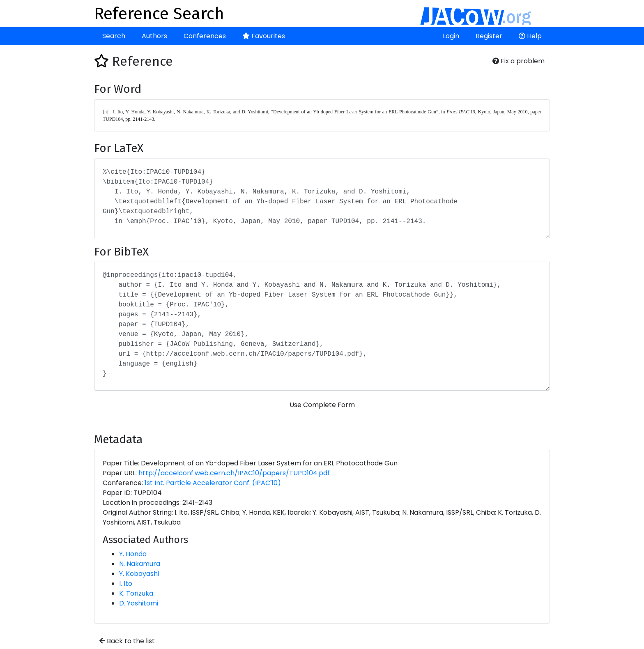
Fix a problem (519, 61)
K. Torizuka (136, 593)
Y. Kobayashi (139, 574)
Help (530, 36)
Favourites (264, 36)
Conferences (205, 36)
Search (114, 36)
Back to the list (127, 641)
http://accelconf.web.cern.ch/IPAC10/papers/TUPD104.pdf (234, 473)
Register (489, 36)
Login (451, 36)
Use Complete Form (322, 405)
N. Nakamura (140, 564)
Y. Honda (133, 554)
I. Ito (126, 583)
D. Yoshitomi (139, 603)
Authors (154, 36)
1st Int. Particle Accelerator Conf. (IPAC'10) (213, 483)
